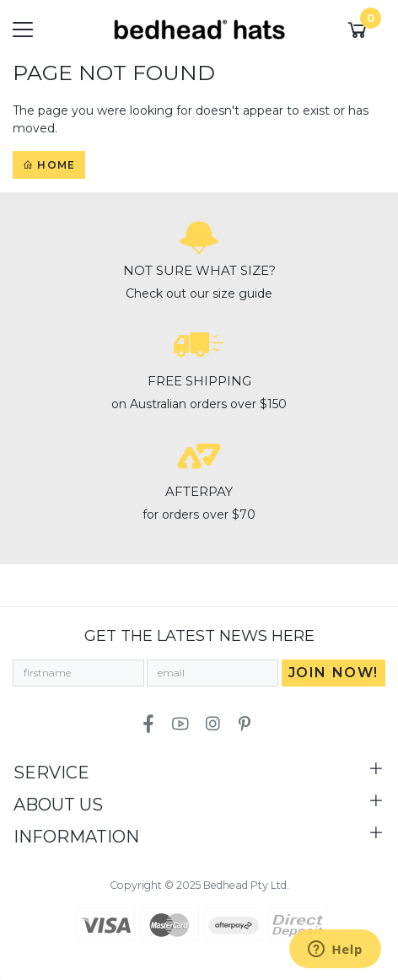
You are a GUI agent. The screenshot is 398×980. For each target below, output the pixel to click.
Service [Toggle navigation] (51, 773)
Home (49, 165)
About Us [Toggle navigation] (58, 805)
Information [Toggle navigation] (76, 837)
